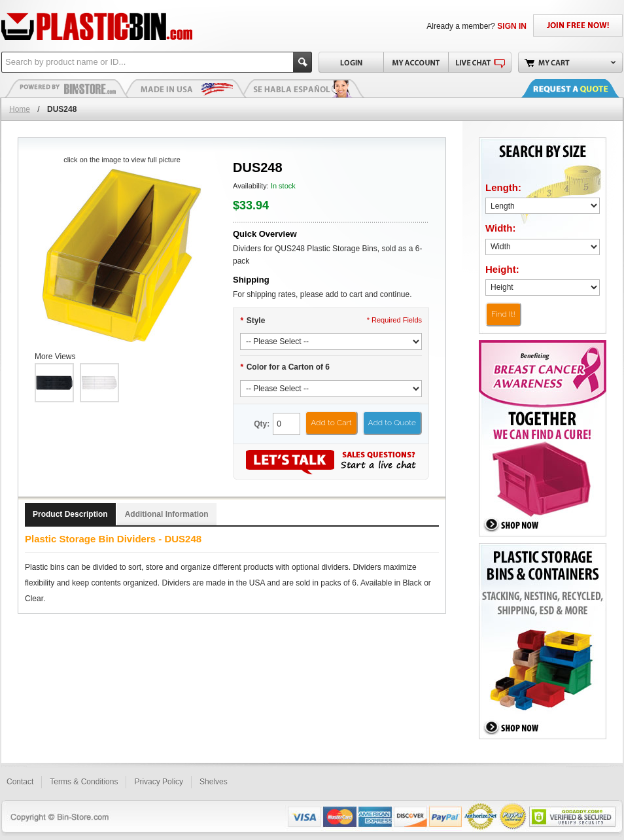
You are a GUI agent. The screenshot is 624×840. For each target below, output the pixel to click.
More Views (55, 357)
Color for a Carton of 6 (285, 367)
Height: (502, 269)
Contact (20, 782)
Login (351, 62)
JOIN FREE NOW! (578, 26)
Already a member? (477, 26)
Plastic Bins (67, 88)
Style (252, 321)
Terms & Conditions (84, 782)
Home (20, 109)
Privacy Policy (159, 782)
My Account (416, 62)
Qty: (262, 424)
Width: (501, 228)
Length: (503, 187)
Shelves (214, 782)
